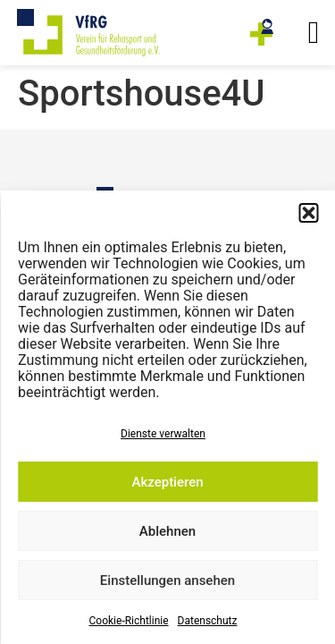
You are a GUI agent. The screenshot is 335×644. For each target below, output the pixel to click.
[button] (308, 213)
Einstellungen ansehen (167, 580)
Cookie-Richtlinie (129, 621)
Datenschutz (208, 621)
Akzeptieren (167, 482)
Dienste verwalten (163, 434)
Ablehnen (167, 531)
